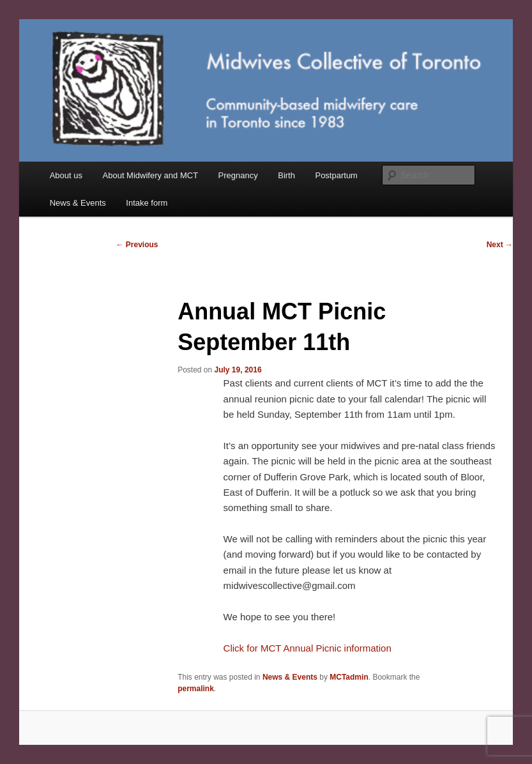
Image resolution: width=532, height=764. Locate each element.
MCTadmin (349, 677)
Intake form (147, 203)
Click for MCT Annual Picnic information (308, 648)
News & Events (78, 203)
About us (66, 175)
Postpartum (336, 175)
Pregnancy (238, 175)
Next (500, 245)
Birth (286, 175)
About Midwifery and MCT (151, 175)
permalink (196, 689)
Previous (137, 245)
